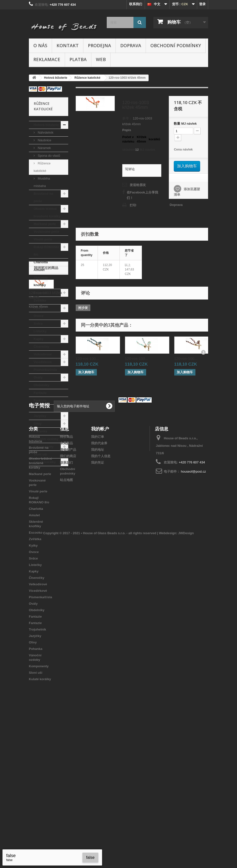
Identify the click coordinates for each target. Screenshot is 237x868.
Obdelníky (41, 385)
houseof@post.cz (194, 620)
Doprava (131, 45)
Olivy (38, 424)
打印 (133, 205)
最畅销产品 (68, 598)
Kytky (38, 308)
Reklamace (47, 59)
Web (101, 59)
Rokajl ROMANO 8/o (46, 251)
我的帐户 (100, 577)
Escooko (40, 293)
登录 (202, 4)
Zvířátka (40, 300)
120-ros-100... (87, 359)
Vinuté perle (43, 239)
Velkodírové (43, 354)
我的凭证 (98, 611)
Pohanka (40, 431)
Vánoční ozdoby (46, 439)
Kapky (38, 339)
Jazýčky (40, 416)
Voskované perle (46, 232)
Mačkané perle (45, 224)
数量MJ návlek (185, 124)
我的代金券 (99, 591)
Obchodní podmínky (176, 45)
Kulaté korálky (45, 462)
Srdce (38, 323)
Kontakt (68, 45)
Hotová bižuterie (46, 125)
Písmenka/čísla (45, 370)
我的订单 (98, 585)
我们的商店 (68, 604)
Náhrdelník (45, 132)
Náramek (44, 148)
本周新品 (66, 591)
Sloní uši (40, 454)
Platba (78, 59)
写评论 (130, 169)
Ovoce (39, 316)
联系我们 (136, 4)
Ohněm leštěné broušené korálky (47, 212)
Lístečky (40, 331)
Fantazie (40, 393)
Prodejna (99, 45)
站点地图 (66, 628)
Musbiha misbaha (42, 182)
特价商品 (66, 585)
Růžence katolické (42, 167)
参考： (127, 118)
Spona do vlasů (48, 156)
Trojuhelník (42, 408)
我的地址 (98, 598)
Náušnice (44, 140)
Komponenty (43, 447)
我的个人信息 (101, 604)
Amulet (39, 270)
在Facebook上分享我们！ (142, 195)
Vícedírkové (43, 362)
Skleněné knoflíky (41, 281)
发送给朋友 (138, 185)
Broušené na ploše (43, 197)
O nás (40, 45)
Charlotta (41, 262)
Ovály (38, 377)
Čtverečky (41, 347)
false (90, 857)
